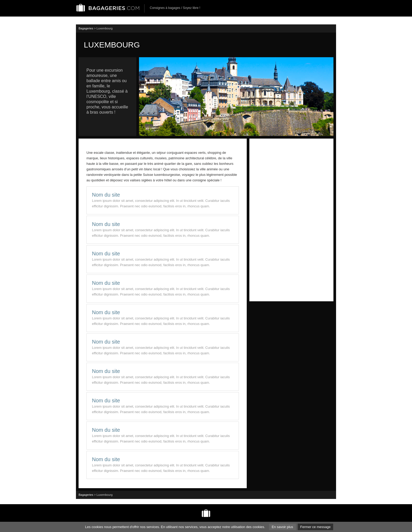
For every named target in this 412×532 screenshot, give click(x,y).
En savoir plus (282, 527)
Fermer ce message (316, 527)
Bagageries (86, 28)
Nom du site (106, 195)
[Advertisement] (291, 220)
